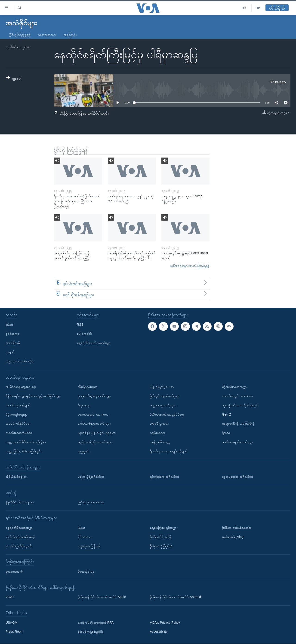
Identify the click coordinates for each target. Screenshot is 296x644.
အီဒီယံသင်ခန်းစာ (16, 477)
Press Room (14, 632)
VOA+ (10, 597)
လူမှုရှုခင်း (84, 451)
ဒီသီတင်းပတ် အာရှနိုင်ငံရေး (167, 414)
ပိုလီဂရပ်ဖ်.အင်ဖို (161, 537)
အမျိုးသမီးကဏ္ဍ (160, 442)
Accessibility (159, 632)
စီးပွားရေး (84, 405)
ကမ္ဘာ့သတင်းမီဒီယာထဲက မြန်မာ (26, 442)
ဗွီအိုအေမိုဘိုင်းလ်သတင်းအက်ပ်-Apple (102, 597)
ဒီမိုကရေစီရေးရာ (16, 414)
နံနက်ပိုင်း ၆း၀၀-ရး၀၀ (20, 502)
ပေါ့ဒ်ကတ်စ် (84, 334)
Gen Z (227, 414)
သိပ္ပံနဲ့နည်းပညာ (88, 387)
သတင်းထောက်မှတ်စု (19, 433)
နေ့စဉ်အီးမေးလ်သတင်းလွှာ (94, 343)
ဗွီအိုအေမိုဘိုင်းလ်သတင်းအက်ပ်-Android (175, 597)
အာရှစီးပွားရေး (159, 424)
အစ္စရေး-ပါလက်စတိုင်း (20, 361)
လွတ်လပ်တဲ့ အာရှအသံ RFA (96, 623)
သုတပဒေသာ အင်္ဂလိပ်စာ (238, 477)
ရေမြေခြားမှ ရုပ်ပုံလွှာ (163, 528)
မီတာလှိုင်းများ (87, 571)
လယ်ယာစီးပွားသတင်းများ (94, 424)
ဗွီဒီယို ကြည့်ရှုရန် (20, 35)
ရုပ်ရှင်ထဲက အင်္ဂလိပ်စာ (165, 477)
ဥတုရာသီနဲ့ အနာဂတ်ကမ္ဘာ (94, 396)
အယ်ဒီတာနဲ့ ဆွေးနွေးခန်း (21, 387)
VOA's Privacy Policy (165, 623)
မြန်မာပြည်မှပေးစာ (162, 387)
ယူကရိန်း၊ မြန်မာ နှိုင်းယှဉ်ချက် (97, 433)
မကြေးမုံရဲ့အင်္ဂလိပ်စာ (91, 477)
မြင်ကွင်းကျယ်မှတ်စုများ (165, 396)
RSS (80, 325)
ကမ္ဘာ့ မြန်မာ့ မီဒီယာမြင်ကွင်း (23, 451)
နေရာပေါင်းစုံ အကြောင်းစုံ (238, 424)
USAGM (11, 623)
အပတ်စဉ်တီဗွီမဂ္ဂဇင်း (19, 546)
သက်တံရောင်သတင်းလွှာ (237, 442)
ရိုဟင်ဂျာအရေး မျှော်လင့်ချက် (169, 451)
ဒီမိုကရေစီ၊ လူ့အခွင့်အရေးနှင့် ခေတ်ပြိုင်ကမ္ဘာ (33, 396)
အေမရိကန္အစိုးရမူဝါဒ (91, 632)
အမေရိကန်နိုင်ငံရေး (18, 424)
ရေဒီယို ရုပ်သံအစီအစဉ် (20, 537)
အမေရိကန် (13, 343)
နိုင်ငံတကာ (12, 334)
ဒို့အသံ (226, 433)
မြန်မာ (9, 325)
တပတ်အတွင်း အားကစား (94, 414)
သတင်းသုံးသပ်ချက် (18, 405)
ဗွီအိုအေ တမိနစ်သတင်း (237, 528)
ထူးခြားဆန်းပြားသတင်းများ (95, 442)
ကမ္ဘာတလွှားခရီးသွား (163, 405)
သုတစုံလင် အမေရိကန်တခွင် (240, 405)
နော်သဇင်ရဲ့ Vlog (233, 537)
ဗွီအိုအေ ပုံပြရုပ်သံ (161, 546)
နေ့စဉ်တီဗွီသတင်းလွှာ (19, 528)
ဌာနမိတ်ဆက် (14, 571)
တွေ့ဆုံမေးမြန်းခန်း (89, 546)
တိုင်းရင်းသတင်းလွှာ (234, 387)
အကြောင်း (70, 35)
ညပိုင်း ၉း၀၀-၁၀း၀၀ (91, 502)
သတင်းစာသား (47, 35)
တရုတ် (10, 352)
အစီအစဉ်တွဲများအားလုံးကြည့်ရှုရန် (190, 266)
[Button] (14, 79)
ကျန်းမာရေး (157, 433)
